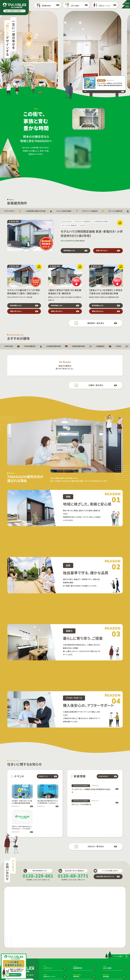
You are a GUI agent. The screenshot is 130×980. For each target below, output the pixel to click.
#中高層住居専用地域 (53, 346)
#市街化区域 (9, 346)
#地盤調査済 (100, 346)
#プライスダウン (10, 211)
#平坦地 (118, 346)
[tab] (84, 91)
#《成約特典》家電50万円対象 (36, 211)
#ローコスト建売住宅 (115, 211)
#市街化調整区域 (30, 346)
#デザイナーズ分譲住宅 (90, 211)
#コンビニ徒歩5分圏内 (64, 211)
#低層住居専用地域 (78, 346)
